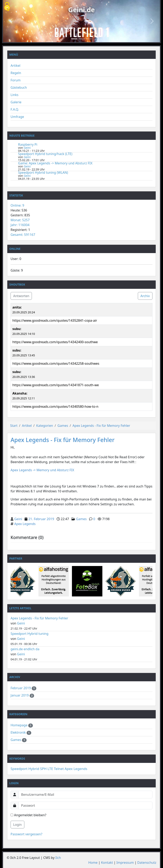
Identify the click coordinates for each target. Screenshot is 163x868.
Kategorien (45, 426)
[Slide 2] (82, 39)
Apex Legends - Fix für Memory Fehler (101, 426)
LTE (50, 769)
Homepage (19, 725)
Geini (27, 148)
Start (14, 426)
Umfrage (17, 117)
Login (17, 825)
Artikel (15, 66)
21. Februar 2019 (41, 519)
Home (93, 863)
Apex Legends (25, 524)
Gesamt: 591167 (23, 235)
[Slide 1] (74, 39)
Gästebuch (19, 87)
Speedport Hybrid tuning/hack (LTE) (45, 154)
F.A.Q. (15, 109)
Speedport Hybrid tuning (30, 634)
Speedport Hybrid (25, 769)
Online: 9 (17, 205)
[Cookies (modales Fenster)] (7, 7)
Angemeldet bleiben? (28, 815)
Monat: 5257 (20, 220)
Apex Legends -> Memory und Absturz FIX (43, 470)
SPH (43, 769)
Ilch (58, 858)
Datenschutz (147, 863)
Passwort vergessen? (26, 834)
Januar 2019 (20, 695)
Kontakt (107, 863)
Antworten (21, 296)
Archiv (145, 296)
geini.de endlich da (25, 649)
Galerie (16, 102)
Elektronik (19, 732)
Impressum (125, 863)
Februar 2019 (21, 688)
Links (15, 95)
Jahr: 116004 (20, 225)
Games (63, 426)
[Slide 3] (89, 39)
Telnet (59, 769)
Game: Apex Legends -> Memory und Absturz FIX (55, 163)
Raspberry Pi (28, 144)
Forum (16, 80)
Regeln (16, 73)
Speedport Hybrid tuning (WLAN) (43, 173)
